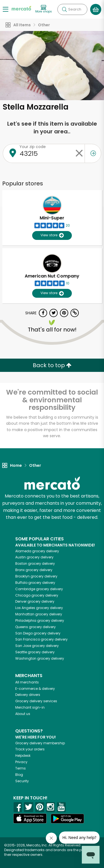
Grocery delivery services (36, 701)
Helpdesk (23, 756)
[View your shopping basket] (96, 9)
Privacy (21, 762)
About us (23, 714)
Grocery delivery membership (40, 743)
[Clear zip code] (79, 153)
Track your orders (30, 749)
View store (52, 235)
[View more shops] (44, 9)
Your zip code (33, 147)
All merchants (27, 682)
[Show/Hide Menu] (6, 9)
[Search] (72, 9)
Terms (21, 768)
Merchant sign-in (30, 707)
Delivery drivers (28, 695)
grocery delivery (37, 551)
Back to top (52, 365)
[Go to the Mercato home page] (21, 8)
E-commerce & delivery (35, 689)
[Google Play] (67, 819)
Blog (19, 775)
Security (22, 781)
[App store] (30, 818)
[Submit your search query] (64, 9)
